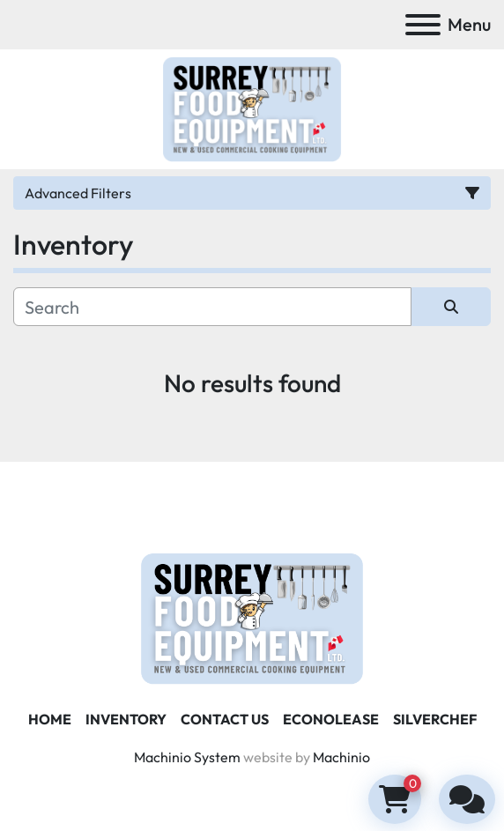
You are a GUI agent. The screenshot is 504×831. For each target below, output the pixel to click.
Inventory (126, 719)
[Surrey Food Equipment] (252, 617)
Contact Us (225, 719)
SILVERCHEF (435, 719)
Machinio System (187, 757)
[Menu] (423, 25)
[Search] (212, 307)
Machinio (341, 757)
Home (50, 719)
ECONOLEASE (331, 719)
